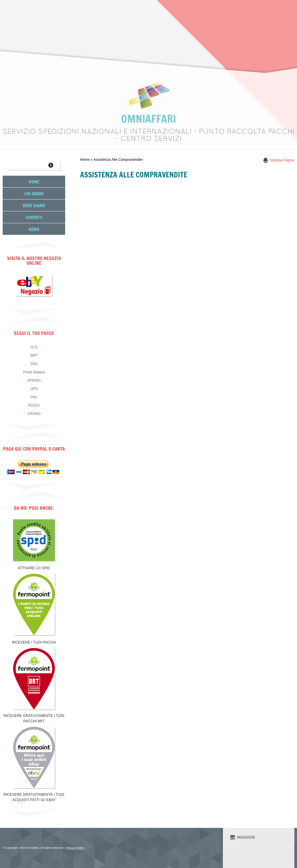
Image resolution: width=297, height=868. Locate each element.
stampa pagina (282, 160)
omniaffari (148, 118)
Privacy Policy (75, 848)
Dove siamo (34, 205)
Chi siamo (34, 193)
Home (85, 160)
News (34, 229)
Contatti (34, 217)
